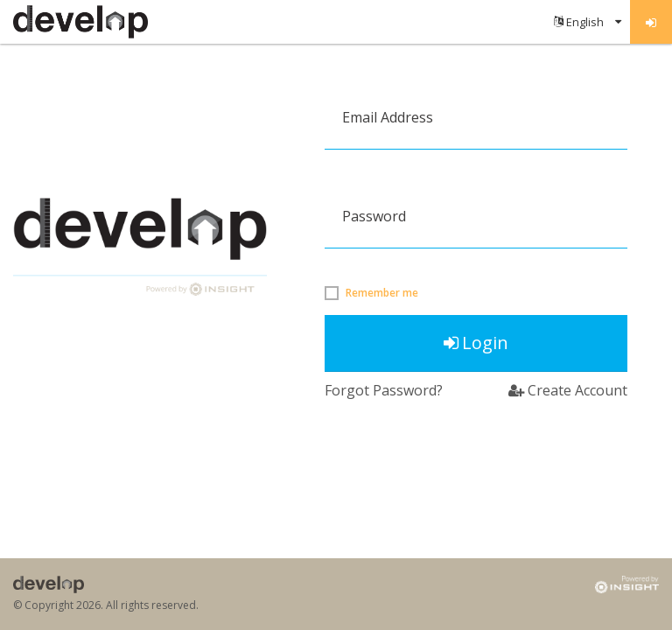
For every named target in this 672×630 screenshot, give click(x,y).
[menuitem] (588, 22)
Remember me (382, 293)
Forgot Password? (384, 390)
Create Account (568, 390)
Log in (651, 23)
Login (476, 343)
